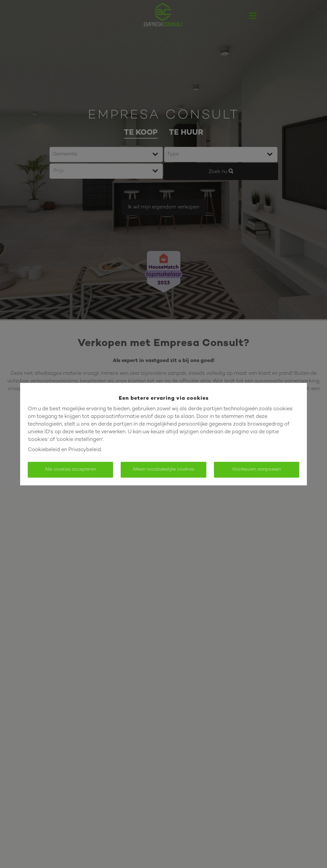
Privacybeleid (85, 450)
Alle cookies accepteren (70, 469)
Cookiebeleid (44, 450)
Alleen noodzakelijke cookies (163, 469)
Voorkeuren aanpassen (256, 469)
